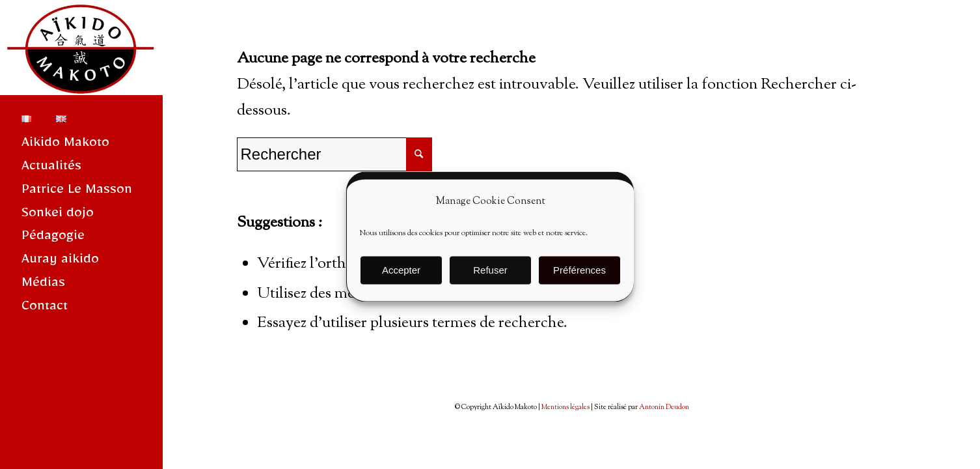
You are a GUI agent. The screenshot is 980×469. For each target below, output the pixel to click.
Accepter (401, 275)
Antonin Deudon (664, 407)
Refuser (490, 275)
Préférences (579, 275)
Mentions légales (565, 407)
